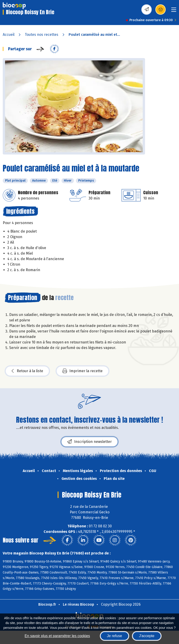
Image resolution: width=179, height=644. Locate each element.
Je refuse (115, 636)
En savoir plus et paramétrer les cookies (57, 636)
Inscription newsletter (89, 442)
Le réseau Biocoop (78, 604)
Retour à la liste (27, 371)
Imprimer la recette (83, 371)
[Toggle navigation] (174, 11)
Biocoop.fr (47, 604)
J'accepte (147, 636)
